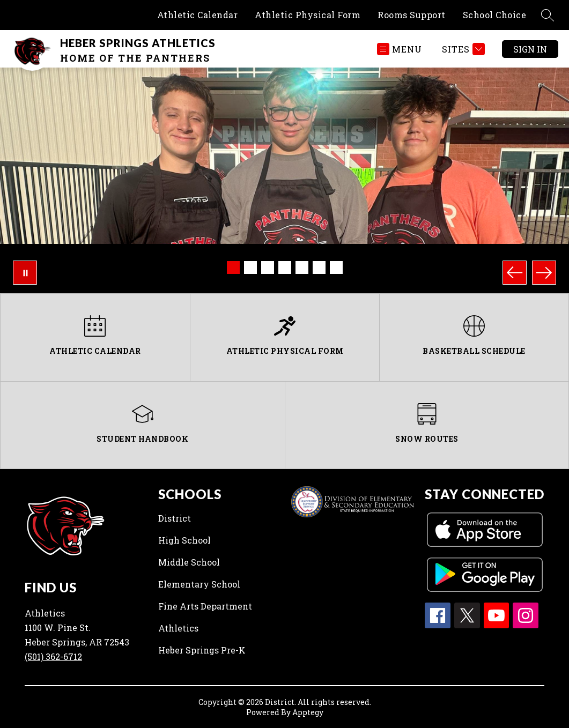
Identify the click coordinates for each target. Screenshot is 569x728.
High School (184, 540)
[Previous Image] (515, 273)
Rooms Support (412, 15)
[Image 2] (250, 268)
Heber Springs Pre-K (202, 650)
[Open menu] (400, 49)
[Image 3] (268, 268)
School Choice (495, 15)
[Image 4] (285, 268)
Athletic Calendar (198, 15)
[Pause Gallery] (25, 273)
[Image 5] (302, 268)
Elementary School (199, 584)
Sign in (530, 49)
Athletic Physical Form (308, 15)
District (175, 518)
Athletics (178, 628)
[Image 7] (336, 268)
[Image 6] (319, 268)
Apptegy (308, 712)
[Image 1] (233, 268)
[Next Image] (544, 273)
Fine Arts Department (205, 606)
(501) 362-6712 (53, 656)
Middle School (189, 562)
